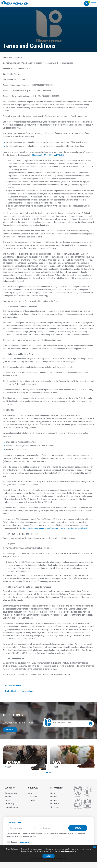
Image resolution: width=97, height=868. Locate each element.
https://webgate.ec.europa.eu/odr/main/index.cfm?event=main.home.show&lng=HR (56, 528)
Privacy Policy (9, 804)
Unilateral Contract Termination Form (19, 691)
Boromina (53, 800)
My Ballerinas (55, 804)
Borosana (53, 797)
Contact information (11, 793)
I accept (20, 842)
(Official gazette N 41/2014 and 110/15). (47, 155)
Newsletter (15, 822)
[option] (25, 759)
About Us (8, 797)
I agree (48, 856)
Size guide (31, 800)
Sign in (78, 828)
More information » (68, 851)
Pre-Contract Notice (13, 686)
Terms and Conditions (12, 807)
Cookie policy (32, 797)
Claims (30, 793)
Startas (53, 793)
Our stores (10, 730)
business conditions (25, 842)
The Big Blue (54, 807)
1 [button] (47, 772)
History (7, 800)
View (9, 767)
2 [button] (50, 772)
